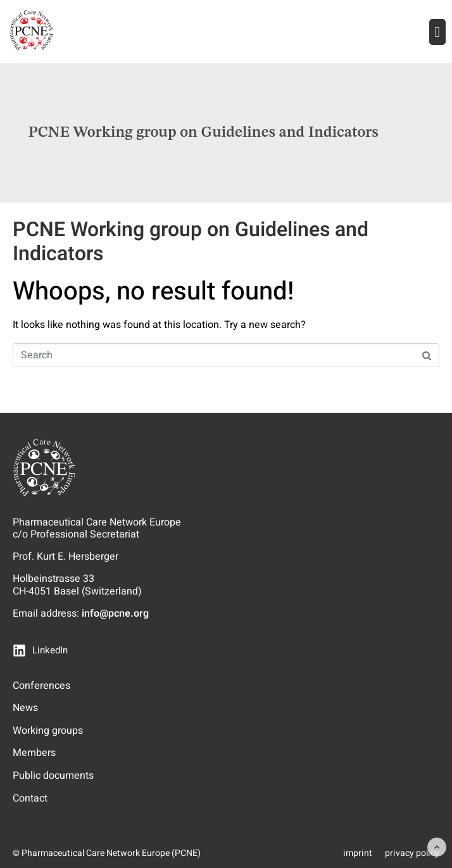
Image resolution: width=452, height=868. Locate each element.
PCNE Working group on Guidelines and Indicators (191, 242)
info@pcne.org (115, 613)
